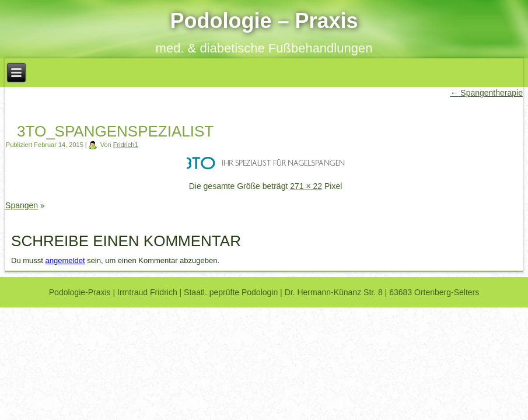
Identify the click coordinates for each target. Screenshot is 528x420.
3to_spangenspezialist (115, 131)
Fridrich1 (126, 145)
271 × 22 (306, 186)
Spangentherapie (486, 93)
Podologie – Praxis (264, 21)
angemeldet (65, 260)
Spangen (22, 205)
